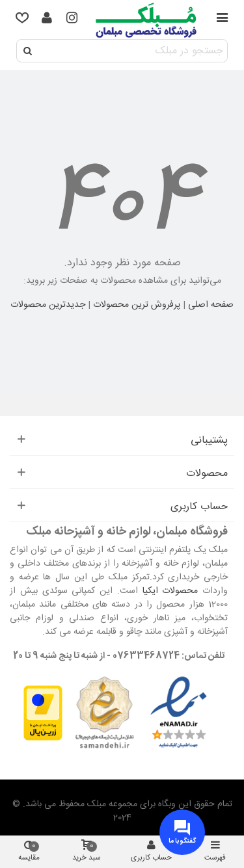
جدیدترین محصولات (48, 305)
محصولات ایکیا (170, 591)
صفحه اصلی (211, 305)
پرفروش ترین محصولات (137, 305)
